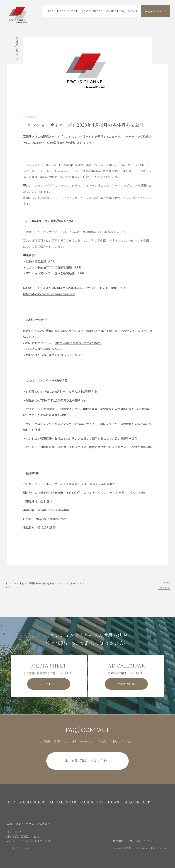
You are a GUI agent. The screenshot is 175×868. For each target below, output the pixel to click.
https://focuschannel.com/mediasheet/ (49, 294)
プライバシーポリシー (141, 841)
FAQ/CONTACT (155, 11)
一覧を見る (164, 588)
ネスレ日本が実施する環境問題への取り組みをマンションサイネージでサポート (45, 585)
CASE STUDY (115, 11)
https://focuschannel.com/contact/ (78, 343)
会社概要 (118, 841)
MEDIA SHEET (67, 11)
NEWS (133, 11)
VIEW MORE (49, 684)
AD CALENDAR (92, 11)
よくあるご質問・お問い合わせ (87, 760)
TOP (50, 11)
